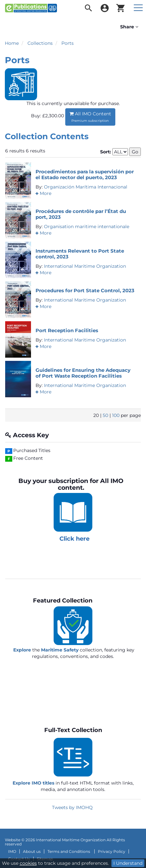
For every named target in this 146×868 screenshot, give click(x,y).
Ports (68, 43)
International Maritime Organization (85, 266)
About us (32, 852)
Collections (40, 43)
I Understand (128, 863)
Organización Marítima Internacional (86, 187)
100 (116, 415)
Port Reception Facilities (67, 330)
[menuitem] (89, 8)
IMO (12, 852)
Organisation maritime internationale (87, 227)
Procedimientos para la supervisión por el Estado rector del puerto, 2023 (85, 174)
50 (105, 415)
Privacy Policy (112, 852)
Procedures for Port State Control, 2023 (85, 290)
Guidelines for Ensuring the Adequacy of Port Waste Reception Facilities (83, 373)
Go (135, 152)
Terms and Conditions (69, 852)
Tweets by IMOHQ (72, 807)
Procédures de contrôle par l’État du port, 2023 (81, 214)
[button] (43, 193)
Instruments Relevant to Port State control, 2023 (80, 254)
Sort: (106, 152)
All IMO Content (90, 117)
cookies (28, 863)
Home (12, 43)
